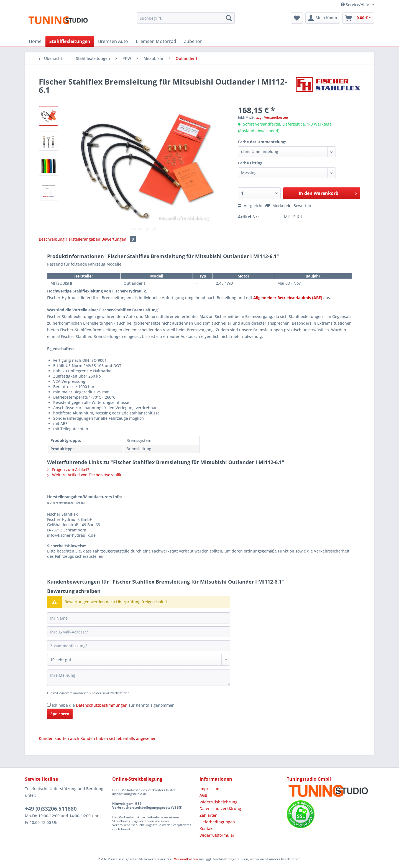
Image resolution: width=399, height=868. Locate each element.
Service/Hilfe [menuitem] (355, 5)
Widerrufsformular (217, 835)
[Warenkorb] (358, 18)
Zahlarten (209, 815)
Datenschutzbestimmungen (102, 705)
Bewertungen (119, 239)
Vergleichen (252, 206)
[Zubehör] (193, 41)
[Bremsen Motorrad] (156, 41)
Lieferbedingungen (217, 822)
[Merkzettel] (297, 18)
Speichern (60, 714)
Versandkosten (186, 859)
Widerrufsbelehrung (218, 802)
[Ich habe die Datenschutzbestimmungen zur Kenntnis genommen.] (49, 705)
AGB (203, 795)
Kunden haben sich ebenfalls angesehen (118, 738)
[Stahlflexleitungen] (70, 41)
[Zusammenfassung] (139, 646)
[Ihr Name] (139, 618)
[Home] (35, 41)
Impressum (210, 789)
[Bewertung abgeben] (139, 660)
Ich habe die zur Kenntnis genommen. (114, 705)
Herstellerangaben (83, 239)
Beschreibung (52, 239)
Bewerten (299, 206)
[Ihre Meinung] (139, 678)
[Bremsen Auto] (113, 41)
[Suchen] (229, 18)
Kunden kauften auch (59, 738)
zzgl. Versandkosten (272, 117)
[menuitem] (186, 21)
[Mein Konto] (323, 18)
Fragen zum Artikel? (68, 469)
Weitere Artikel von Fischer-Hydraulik (84, 475)
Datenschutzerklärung (220, 809)
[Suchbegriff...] (186, 18)
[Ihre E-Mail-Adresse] (139, 632)
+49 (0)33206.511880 (51, 809)
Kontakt (207, 828)
